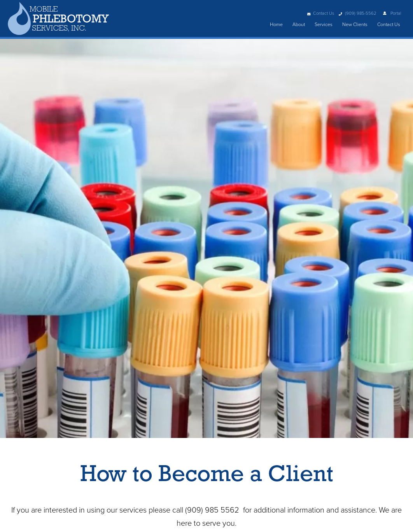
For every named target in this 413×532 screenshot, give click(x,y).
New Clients (355, 24)
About (299, 24)
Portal (392, 13)
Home (276, 24)
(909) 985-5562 (357, 13)
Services (324, 24)
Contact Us (320, 13)
